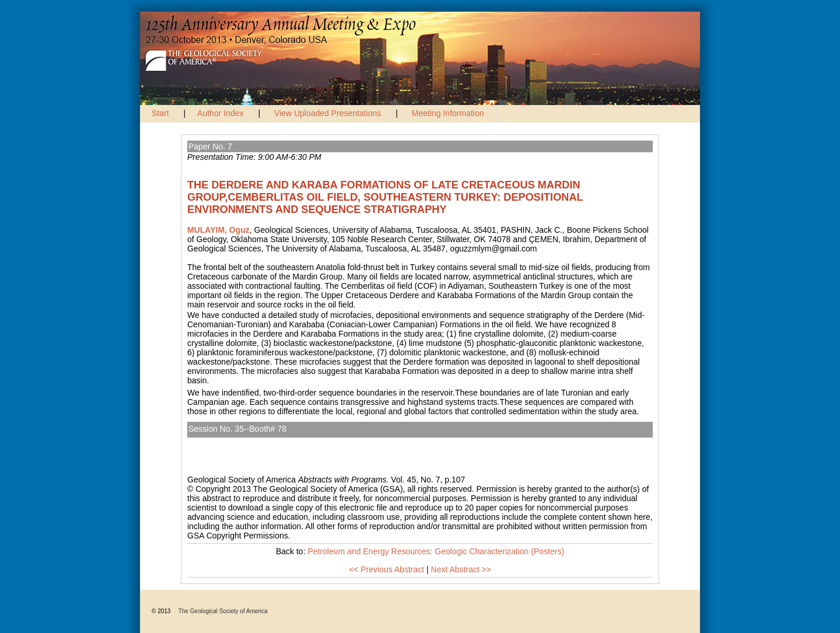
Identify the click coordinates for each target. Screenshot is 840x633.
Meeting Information (448, 113)
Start (160, 113)
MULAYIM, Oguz (218, 230)
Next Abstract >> (461, 569)
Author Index (220, 113)
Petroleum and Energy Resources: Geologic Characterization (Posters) (325, 442)
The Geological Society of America (223, 611)
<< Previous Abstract (386, 569)
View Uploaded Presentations (328, 113)
